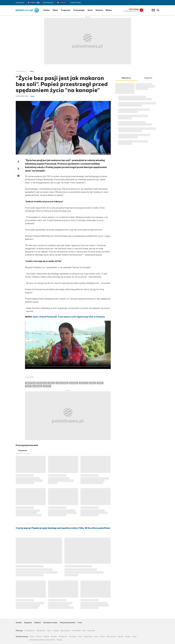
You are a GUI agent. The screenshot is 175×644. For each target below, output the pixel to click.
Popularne (23, 451)
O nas (80, 623)
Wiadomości (41, 631)
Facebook (151, 3)
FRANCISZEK (41, 383)
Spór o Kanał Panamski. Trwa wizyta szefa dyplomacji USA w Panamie (69, 317)
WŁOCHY (47, 386)
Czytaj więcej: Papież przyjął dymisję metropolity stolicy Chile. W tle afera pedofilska (63, 528)
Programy (66, 10)
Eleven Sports (66, 631)
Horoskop (73, 637)
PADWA (92, 383)
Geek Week (76, 631)
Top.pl (134, 637)
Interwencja (20, 3)
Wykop (18, 176)
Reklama (38, 623)
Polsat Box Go (30, 631)
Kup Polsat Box (48, 3)
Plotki (80, 637)
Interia (32, 637)
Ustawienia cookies (50, 623)
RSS (158, 3)
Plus (84, 631)
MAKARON (74, 383)
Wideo (109, 10)
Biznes (103, 637)
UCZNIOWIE (37, 386)
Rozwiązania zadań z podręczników (42, 640)
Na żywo (54, 637)
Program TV (63, 637)
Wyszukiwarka (158, 10)
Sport (90, 10)
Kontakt (19, 623)
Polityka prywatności (68, 623)
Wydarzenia (88, 637)
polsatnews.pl (21, 71)
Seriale (128, 637)
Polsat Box (91, 631)
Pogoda (56, 631)
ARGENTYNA (30, 383)
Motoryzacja (111, 637)
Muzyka (60, 640)
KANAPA (51, 383)
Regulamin (28, 623)
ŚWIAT (28, 386)
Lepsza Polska (76, 3)
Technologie (79, 10)
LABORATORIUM (62, 383)
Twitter (155, 3)
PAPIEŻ (100, 383)
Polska (47, 10)
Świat (55, 10)
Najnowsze (126, 78)
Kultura (99, 10)
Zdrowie (121, 637)
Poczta (39, 637)
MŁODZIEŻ (83, 383)
